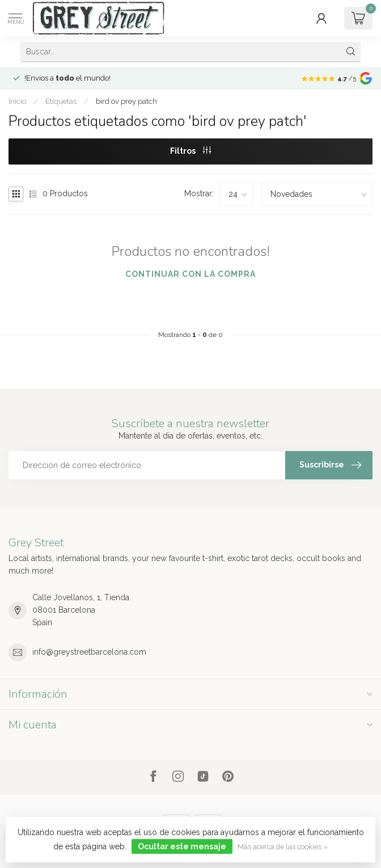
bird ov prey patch (126, 101)
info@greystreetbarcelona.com (89, 652)
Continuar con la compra (190, 274)
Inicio (17, 101)
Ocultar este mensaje (182, 846)
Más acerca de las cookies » (283, 847)
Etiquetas (61, 101)
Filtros (190, 151)
